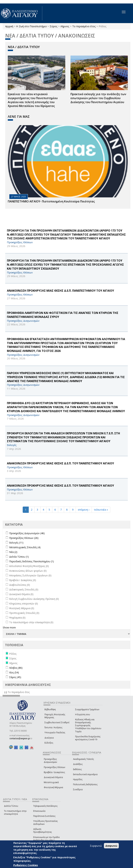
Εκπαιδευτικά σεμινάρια (85, 774)
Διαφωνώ (111, 846)
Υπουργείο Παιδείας (55, 733)
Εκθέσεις (77, 769)
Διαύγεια (49, 738)
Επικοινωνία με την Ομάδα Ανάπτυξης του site (46, 839)
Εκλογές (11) (16, 543)
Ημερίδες (78, 779)
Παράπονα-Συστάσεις (44, 816)
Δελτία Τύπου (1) (19, 557)
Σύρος (54, 26)
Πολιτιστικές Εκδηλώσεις (85, 784)
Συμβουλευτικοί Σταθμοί (57, 722)
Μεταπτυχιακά (51, 782)
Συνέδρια (78, 789)
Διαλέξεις (78, 764)
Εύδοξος (49, 743)
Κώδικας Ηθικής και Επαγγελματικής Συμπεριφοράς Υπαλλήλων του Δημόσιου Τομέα (88, 725)
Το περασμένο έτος (84, 26)
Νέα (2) (13, 552)
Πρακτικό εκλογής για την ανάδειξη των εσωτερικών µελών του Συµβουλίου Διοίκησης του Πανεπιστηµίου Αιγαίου (98, 98)
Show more (9, 627)
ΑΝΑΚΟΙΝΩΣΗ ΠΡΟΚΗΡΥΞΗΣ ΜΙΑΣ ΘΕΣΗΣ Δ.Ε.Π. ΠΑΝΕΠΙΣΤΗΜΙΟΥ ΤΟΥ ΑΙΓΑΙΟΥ (60, 291)
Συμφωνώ (96, 846)
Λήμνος (65, 26)
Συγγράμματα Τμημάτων (87, 709)
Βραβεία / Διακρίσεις (54, 772)
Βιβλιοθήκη (50, 709)
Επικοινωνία (39, 811)
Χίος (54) (14, 672)
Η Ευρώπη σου (83, 714)
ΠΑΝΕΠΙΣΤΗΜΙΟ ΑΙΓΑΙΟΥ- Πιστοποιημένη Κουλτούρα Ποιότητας (51, 201)
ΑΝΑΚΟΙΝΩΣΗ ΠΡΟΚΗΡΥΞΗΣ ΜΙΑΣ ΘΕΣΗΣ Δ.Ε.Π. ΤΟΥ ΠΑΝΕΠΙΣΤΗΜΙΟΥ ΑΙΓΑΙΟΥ (60, 463)
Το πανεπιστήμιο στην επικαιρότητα (15, 812)
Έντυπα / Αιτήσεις (53, 727)
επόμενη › (84, 510)
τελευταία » (101, 510)
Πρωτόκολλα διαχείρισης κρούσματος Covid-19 (88, 738)
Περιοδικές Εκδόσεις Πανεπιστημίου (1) (32, 561)
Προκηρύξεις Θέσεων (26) (24, 538)
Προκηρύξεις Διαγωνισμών (50, 761)
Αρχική (9, 26)
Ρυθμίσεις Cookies (26, 865)
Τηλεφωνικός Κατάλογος (45, 806)
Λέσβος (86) (16, 668)
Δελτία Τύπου (11, 806)
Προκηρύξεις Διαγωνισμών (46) (27, 533)
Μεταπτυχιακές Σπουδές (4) (25, 547)
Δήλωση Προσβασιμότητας (43, 831)
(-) (6, 692)
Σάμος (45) (15, 677)
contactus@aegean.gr (21, 738)
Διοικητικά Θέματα (53, 777)
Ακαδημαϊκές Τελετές (83, 759)
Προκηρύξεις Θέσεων (54, 767)
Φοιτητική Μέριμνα (53, 787)
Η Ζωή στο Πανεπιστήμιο (31, 26)
